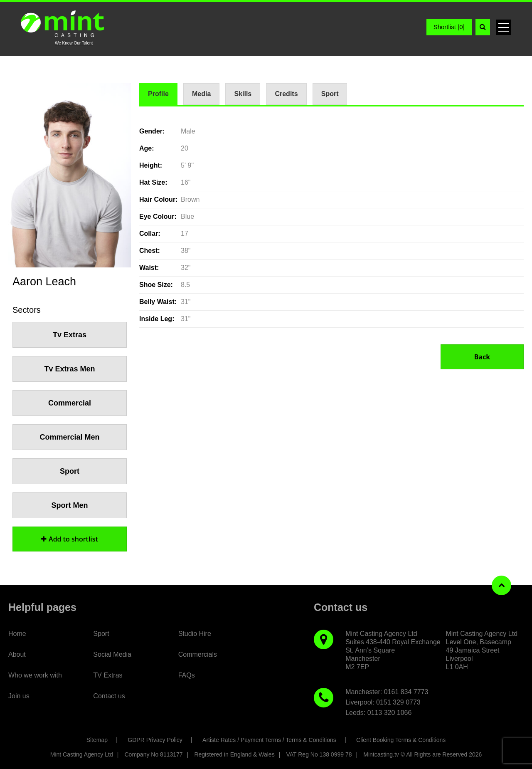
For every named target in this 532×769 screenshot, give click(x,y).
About (17, 654)
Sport (70, 471)
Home (17, 634)
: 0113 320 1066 (388, 713)
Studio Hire (195, 634)
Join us (19, 696)
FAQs (187, 675)
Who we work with (35, 675)
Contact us (109, 696)
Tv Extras (70, 335)
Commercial (70, 403)
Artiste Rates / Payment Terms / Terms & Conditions (269, 740)
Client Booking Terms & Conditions (401, 740)
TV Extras (108, 675)
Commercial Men (69, 437)
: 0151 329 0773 (397, 702)
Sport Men (70, 505)
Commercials (198, 654)
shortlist (70, 539)
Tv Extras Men (69, 369)
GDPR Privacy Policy (155, 740)
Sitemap (97, 740)
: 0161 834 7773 (404, 692)
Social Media (112, 654)
